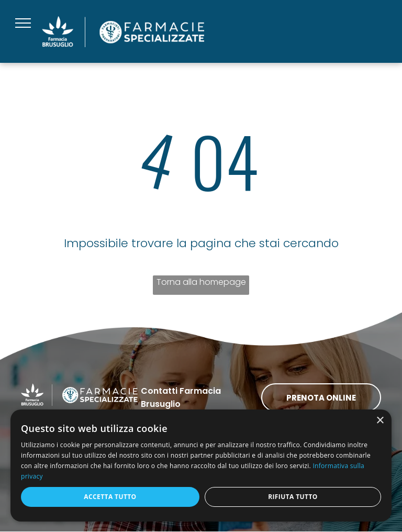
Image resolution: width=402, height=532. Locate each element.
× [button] (380, 421)
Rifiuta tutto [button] (293, 497)
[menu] (23, 23)
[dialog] (201, 465)
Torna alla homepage (201, 282)
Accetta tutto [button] (110, 497)
